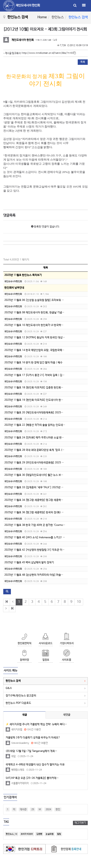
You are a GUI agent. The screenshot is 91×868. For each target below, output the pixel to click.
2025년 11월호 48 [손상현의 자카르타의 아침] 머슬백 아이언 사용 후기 (43, 575)
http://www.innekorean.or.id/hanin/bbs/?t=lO (49, 53)
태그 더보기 (80, 823)
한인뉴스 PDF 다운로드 (18, 703)
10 (79, 602)
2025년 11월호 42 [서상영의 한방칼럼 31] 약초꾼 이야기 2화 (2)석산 (43, 550)
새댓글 (67, 715)
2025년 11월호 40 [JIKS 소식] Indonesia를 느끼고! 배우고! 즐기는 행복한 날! (48, 538)
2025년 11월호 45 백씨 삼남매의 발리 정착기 (29, 563)
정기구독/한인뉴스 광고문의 (21, 696)
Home (42, 17)
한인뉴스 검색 (13, 681)
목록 (83, 62)
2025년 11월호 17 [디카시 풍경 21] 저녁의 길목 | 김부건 (36, 375)
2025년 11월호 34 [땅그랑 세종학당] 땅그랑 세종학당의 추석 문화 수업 (43, 500)
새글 (25, 715)
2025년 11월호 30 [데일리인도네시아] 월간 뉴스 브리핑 (35, 475)
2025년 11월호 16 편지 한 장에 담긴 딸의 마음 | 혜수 (33, 363)
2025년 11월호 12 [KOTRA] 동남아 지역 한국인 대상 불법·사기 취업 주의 (45, 338)
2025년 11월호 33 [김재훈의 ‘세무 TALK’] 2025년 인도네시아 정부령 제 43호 (47, 488)
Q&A (9, 688)
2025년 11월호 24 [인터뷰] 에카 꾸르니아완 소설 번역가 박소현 (39, 438)
